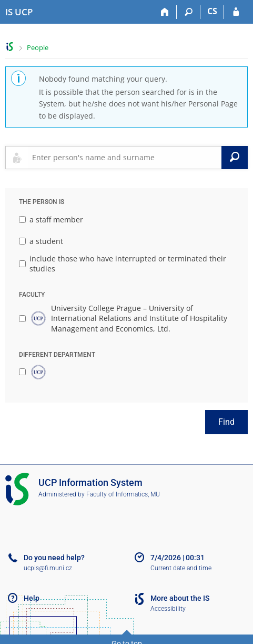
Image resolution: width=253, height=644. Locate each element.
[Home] (165, 12)
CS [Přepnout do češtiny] (212, 11)
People (38, 47)
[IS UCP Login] (236, 12)
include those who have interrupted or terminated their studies (123, 264)
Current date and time (181, 568)
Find (226, 422)
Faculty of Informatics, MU (123, 494)
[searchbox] (125, 158)
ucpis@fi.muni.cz (48, 568)
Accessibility (168, 609)
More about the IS (180, 598)
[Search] (189, 12)
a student (41, 241)
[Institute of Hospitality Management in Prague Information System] (19, 12)
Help (32, 598)
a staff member (51, 219)
